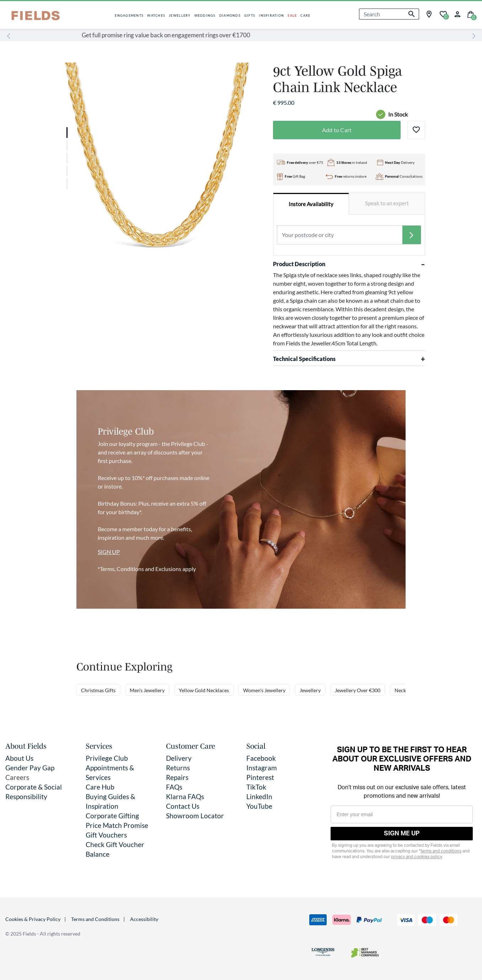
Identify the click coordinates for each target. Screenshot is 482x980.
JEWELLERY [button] (180, 15)
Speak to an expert (387, 203)
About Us (19, 758)
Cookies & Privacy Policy (33, 919)
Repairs (177, 777)
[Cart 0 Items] (471, 14)
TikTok (256, 787)
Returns (178, 768)
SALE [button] (292, 15)
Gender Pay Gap (30, 768)
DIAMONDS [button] (230, 15)
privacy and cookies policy (416, 857)
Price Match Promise (117, 825)
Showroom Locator (195, 816)
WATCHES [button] (156, 15)
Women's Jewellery (264, 690)
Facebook (261, 758)
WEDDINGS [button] (205, 15)
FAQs (174, 787)
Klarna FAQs (185, 796)
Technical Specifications (349, 359)
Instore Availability (311, 204)
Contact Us (183, 806)
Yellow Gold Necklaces (204, 690)
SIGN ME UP (402, 834)
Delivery (179, 758)
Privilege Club (107, 758)
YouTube (259, 806)
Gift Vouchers (106, 835)
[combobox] (389, 14)
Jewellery (310, 690)
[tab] (311, 204)
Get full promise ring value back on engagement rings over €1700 (235, 35)
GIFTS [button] (250, 15)
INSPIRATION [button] (271, 15)
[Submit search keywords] (412, 14)
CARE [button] (305, 15)
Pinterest (260, 777)
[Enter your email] (402, 814)
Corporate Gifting (112, 816)
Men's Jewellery (147, 690)
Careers (17, 777)
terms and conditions (441, 851)
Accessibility (144, 919)
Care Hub (100, 787)
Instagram (262, 768)
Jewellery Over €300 (358, 690)
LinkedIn (259, 796)
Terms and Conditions (95, 919)
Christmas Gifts (98, 690)
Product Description (349, 264)
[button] (457, 13)
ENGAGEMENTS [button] (129, 15)
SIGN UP (109, 552)
